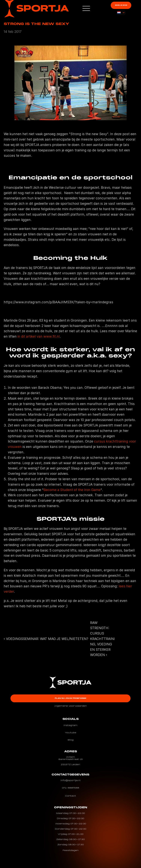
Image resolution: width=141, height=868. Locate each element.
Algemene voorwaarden (70, 706)
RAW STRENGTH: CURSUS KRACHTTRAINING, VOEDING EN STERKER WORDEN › (102, 639)
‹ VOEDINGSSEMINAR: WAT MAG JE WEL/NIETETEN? (46, 639)
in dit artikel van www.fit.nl (39, 336)
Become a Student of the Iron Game (72, 490)
